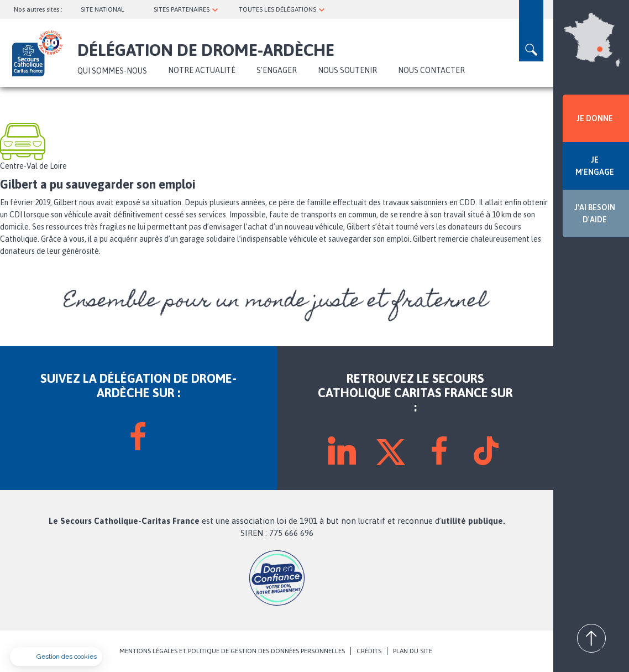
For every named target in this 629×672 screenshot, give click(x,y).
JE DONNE (595, 118)
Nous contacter (431, 70)
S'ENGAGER (277, 70)
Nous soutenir (347, 70)
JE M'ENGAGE (595, 166)
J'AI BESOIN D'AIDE (595, 213)
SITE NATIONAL (103, 9)
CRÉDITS (369, 651)
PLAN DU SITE (413, 651)
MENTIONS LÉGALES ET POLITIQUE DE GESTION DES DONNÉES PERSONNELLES (232, 651)
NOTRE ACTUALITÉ (202, 70)
